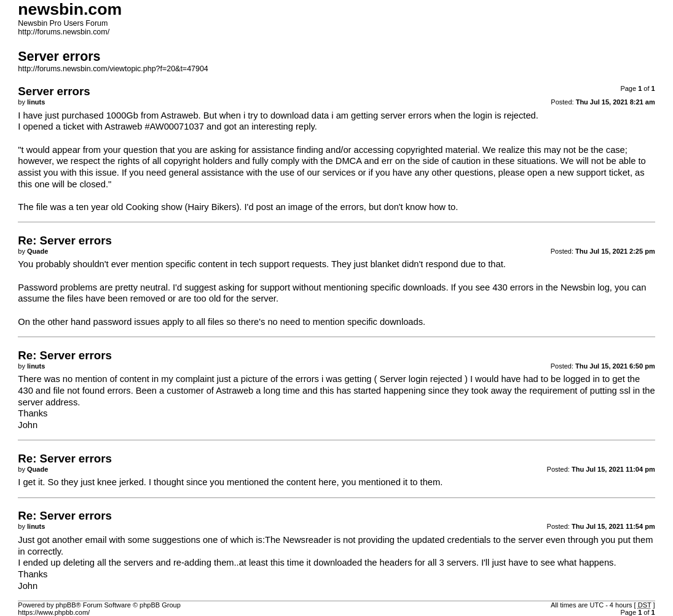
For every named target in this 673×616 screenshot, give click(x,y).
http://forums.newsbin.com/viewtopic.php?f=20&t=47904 (113, 69)
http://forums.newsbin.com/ (64, 32)
